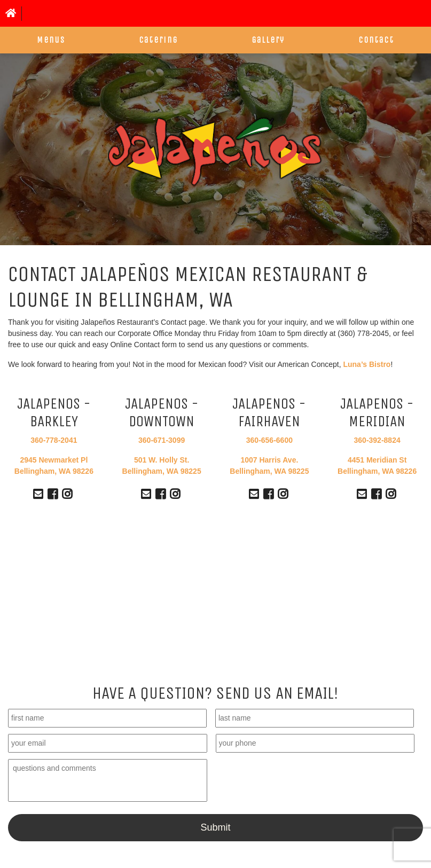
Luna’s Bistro (367, 364)
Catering (158, 40)
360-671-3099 (162, 440)
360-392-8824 (377, 440)
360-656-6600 (269, 440)
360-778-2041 (54, 440)
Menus (51, 40)
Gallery (268, 40)
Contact (376, 40)
